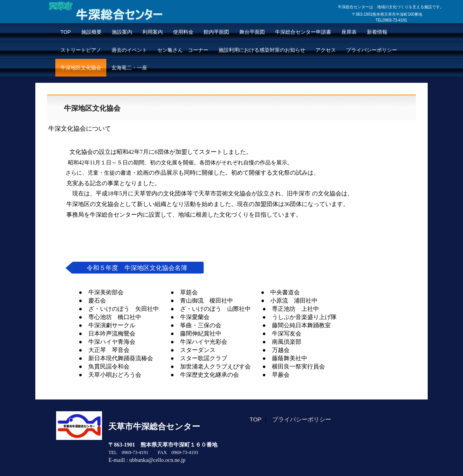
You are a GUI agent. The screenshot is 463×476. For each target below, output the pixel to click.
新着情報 (377, 32)
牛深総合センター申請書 (303, 32)
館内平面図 (216, 32)
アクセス (326, 50)
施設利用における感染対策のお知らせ (262, 50)
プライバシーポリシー (372, 50)
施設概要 (91, 32)
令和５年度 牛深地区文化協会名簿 (137, 268)
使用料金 (183, 32)
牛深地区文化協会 (81, 68)
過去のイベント (129, 50)
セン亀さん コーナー (183, 50)
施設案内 (122, 32)
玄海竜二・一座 (129, 68)
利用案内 (153, 32)
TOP (66, 32)
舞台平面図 (252, 32)
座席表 (349, 32)
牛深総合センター (88, 27)
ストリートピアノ (81, 50)
